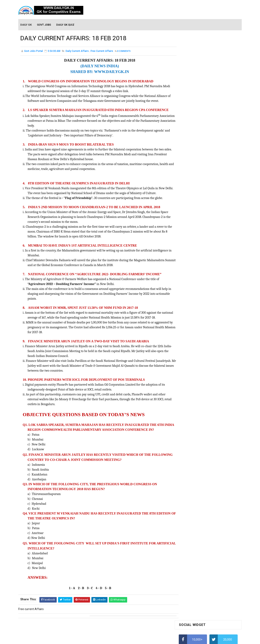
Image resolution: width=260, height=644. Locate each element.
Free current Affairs (102, 52)
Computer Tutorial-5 (192, 383)
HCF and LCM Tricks (191, 171)
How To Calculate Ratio (193, 131)
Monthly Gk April (189, 318)
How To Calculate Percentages (198, 163)
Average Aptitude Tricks (194, 179)
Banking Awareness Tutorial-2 (198, 419)
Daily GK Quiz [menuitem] (66, 25)
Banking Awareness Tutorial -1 (198, 413)
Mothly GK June (189, 307)
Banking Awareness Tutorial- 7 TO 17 (203, 437)
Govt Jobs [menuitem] (44, 25)
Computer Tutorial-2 (192, 366)
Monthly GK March (190, 324)
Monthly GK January (192, 336)
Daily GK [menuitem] (26, 25)
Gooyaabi (158, 639)
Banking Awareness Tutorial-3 (198, 425)
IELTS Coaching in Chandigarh (198, 199)
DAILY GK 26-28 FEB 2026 (214, 238)
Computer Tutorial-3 (192, 372)
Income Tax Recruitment (194, 187)
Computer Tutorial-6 (192, 389)
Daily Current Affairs (77, 52)
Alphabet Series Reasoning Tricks (200, 123)
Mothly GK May (188, 312)
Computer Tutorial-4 (192, 377)
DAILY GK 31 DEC (189, 254)
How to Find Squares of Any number (202, 115)
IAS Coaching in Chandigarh (196, 195)
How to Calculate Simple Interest (200, 155)
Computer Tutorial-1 (192, 360)
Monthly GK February (192, 330)
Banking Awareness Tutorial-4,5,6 (200, 431)
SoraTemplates (121, 639)
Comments (124, 52)
